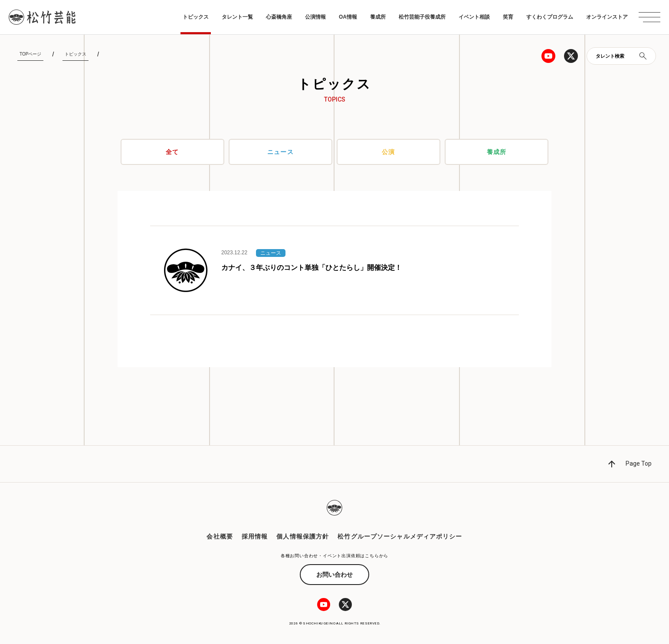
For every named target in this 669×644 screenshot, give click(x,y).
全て (172, 152)
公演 (388, 152)
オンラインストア (607, 17)
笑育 (508, 17)
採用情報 (255, 536)
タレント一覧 (237, 17)
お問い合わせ (334, 575)
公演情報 (315, 17)
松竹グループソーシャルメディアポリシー (400, 536)
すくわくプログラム (550, 17)
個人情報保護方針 (303, 536)
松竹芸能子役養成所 (422, 17)
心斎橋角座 (279, 17)
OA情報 (348, 17)
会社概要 (220, 536)
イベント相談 (474, 17)
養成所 (378, 17)
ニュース (280, 152)
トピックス (196, 17)
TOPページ (30, 54)
